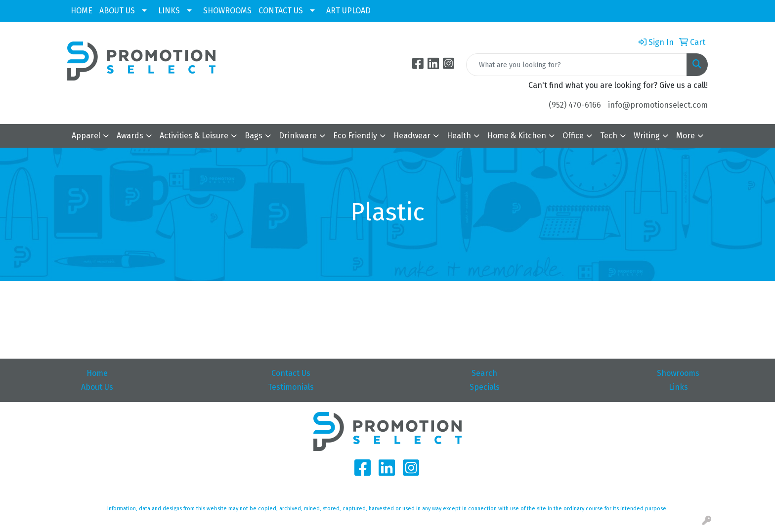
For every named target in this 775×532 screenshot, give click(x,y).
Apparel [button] (86, 136)
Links (678, 387)
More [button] (686, 136)
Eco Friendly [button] (355, 136)
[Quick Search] (577, 65)
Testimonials (291, 387)
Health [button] (459, 136)
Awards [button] (130, 136)
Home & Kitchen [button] (517, 136)
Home (97, 373)
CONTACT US (281, 11)
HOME (82, 11)
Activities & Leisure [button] (194, 136)
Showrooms (678, 373)
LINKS (169, 11)
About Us (97, 387)
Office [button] (573, 136)
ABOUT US (117, 11)
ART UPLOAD (348, 11)
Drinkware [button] (298, 136)
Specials (485, 387)
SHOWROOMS (227, 11)
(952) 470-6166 (575, 105)
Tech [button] (609, 136)
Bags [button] (254, 136)
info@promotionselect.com (658, 105)
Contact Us (291, 373)
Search (484, 373)
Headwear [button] (412, 136)
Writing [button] (647, 136)
